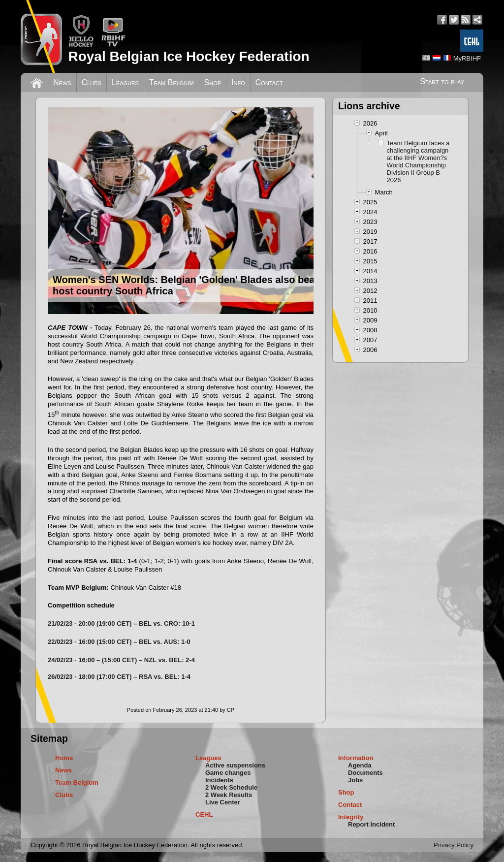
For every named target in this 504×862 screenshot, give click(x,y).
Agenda (360, 765)
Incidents (219, 780)
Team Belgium (172, 82)
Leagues (125, 82)
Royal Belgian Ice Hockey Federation (189, 56)
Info (238, 82)
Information (356, 758)
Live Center (223, 802)
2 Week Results (229, 795)
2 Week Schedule (231, 787)
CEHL (204, 814)
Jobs (355, 780)
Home (64, 758)
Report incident (371, 824)
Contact (269, 82)
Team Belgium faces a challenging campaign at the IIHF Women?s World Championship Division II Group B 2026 (418, 161)
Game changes (228, 773)
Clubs (92, 82)
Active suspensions (235, 765)
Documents (365, 773)
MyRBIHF (467, 58)
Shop (213, 82)
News (62, 82)
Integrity (351, 817)
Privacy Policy (454, 845)
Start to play (442, 81)
